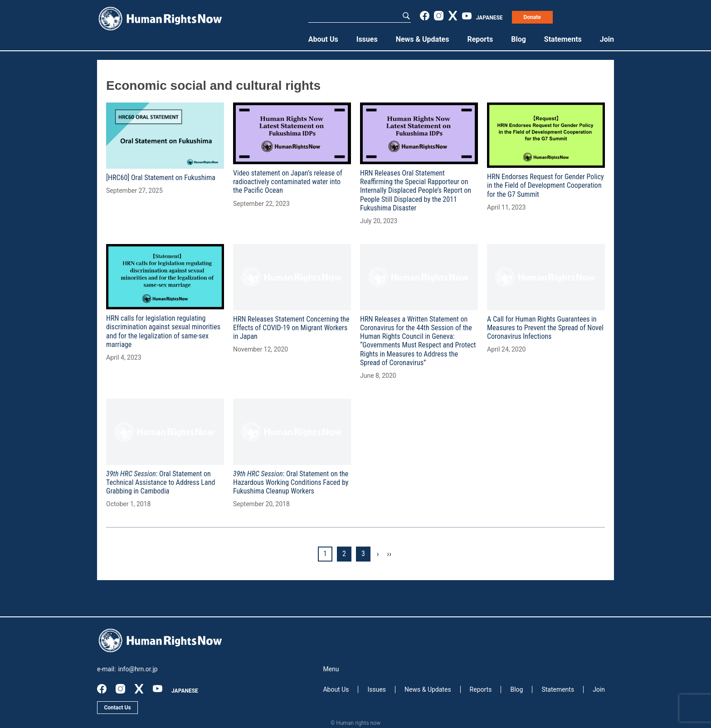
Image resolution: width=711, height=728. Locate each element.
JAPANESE (489, 18)
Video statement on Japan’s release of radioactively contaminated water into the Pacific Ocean (288, 182)
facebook (425, 16)
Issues (367, 39)
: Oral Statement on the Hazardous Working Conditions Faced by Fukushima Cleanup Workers (291, 482)
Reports (480, 39)
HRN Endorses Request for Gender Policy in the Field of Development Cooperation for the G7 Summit (545, 185)
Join (607, 39)
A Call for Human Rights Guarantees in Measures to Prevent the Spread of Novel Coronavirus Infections (545, 328)
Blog (519, 39)
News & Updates (423, 39)
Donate (532, 17)
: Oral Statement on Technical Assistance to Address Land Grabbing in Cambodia (161, 482)
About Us (323, 39)
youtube (467, 16)
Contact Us (117, 708)
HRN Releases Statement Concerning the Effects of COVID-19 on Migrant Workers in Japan (291, 328)
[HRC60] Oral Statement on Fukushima (161, 178)
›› (389, 554)
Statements (563, 39)
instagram (439, 16)
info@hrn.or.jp (138, 669)
